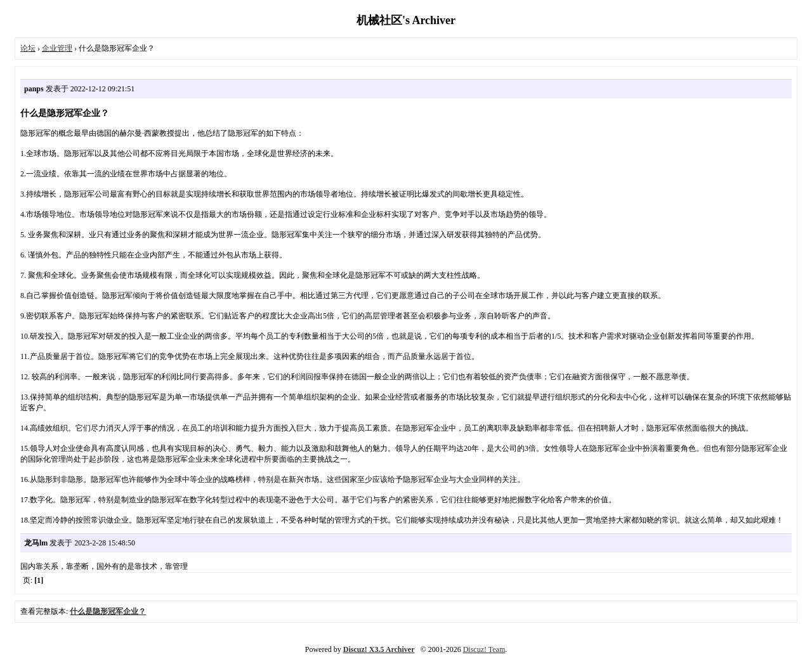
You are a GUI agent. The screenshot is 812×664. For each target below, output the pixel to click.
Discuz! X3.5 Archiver (379, 649)
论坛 (28, 48)
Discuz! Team (484, 649)
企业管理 (57, 48)
